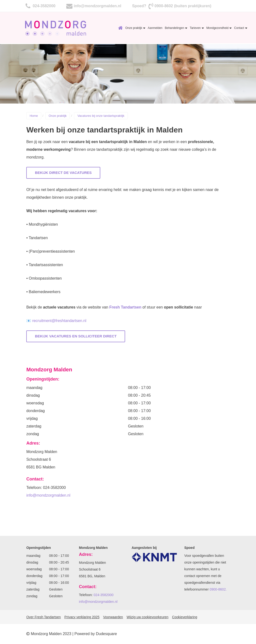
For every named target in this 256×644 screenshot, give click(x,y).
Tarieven (197, 28)
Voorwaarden (113, 617)
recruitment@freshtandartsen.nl (59, 321)
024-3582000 (44, 6)
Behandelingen (176, 28)
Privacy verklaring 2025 (82, 617)
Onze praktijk (135, 28)
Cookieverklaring (185, 617)
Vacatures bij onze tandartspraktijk (101, 116)
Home (121, 28)
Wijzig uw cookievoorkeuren (148, 617)
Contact (241, 28)
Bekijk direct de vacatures (63, 173)
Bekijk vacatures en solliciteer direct (76, 336)
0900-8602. (218, 589)
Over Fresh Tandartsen (44, 617)
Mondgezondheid (219, 28)
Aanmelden (155, 28)
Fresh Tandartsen (125, 307)
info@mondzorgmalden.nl (98, 6)
